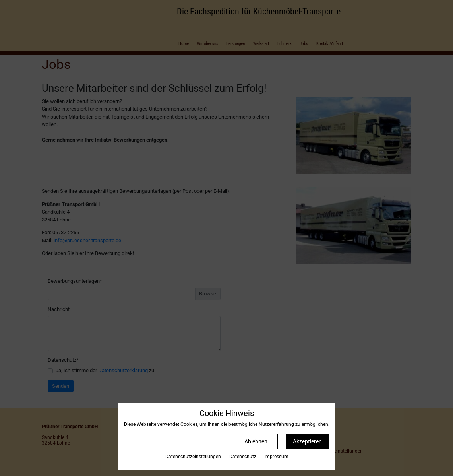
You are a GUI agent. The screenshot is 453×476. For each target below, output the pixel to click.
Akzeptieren (307, 441)
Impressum (276, 457)
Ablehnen (256, 441)
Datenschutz (243, 457)
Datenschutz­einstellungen (193, 457)
